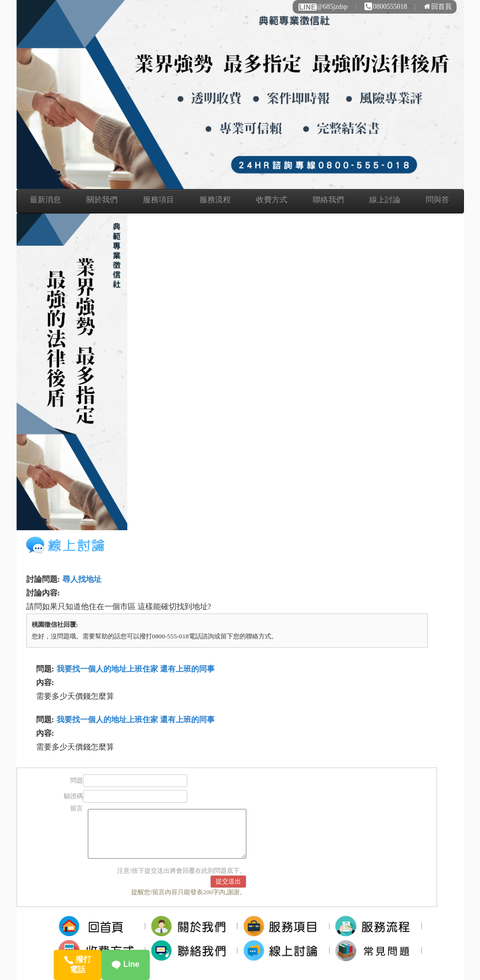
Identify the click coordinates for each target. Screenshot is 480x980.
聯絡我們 (328, 200)
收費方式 (272, 200)
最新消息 (45, 200)
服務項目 (159, 200)
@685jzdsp (322, 7)
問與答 (438, 200)
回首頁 (438, 7)
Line (125, 964)
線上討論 (385, 200)
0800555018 (386, 7)
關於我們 (102, 200)
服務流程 (215, 200)
